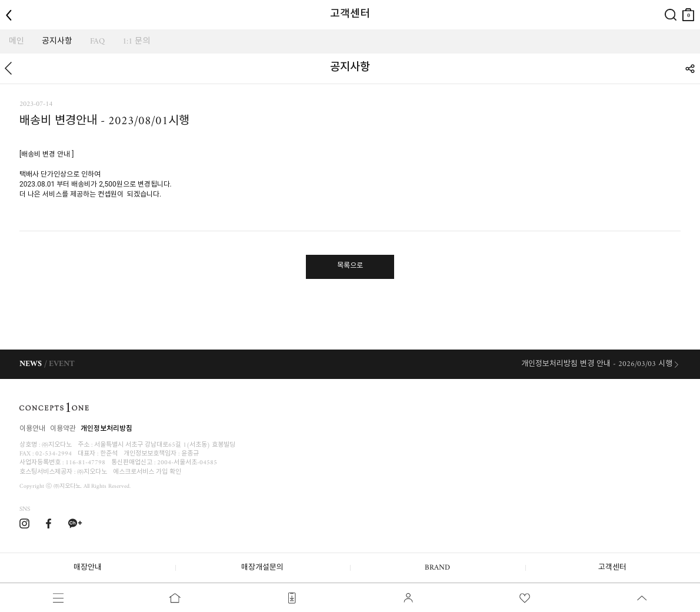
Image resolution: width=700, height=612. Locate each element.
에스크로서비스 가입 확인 (147, 472)
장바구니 (688, 10)
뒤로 (12, 5)
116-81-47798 (85, 463)
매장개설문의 (262, 568)
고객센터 (612, 568)
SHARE (690, 69)
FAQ (97, 41)
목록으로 (350, 266)
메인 (16, 41)
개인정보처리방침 (106, 429)
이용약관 (63, 429)
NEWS (31, 364)
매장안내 (88, 568)
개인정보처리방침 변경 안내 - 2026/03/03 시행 (597, 364)
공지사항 (57, 41)
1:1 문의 (136, 41)
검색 (671, 5)
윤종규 (190, 454)
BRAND (437, 568)
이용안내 (32, 429)
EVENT (62, 364)
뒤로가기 (8, 69)
